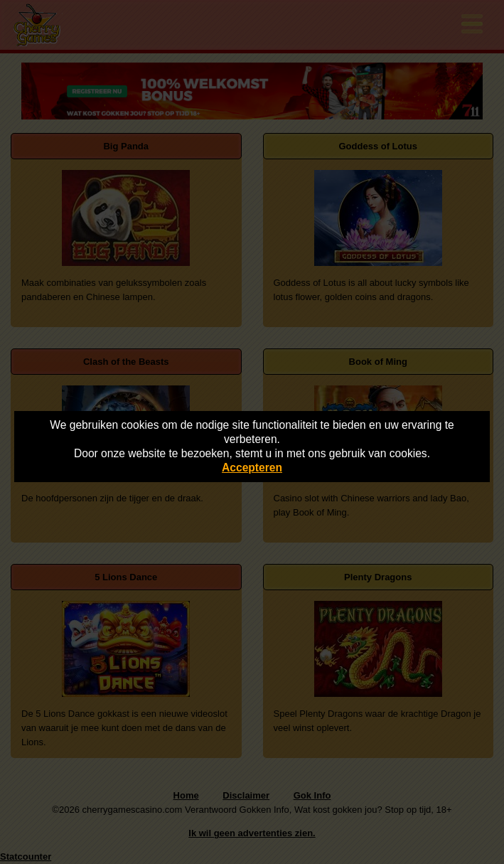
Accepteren (252, 468)
